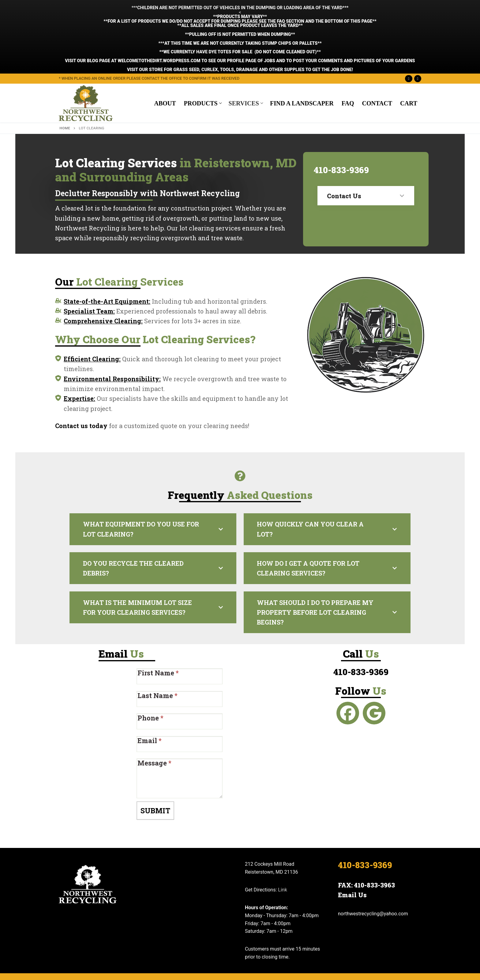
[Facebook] (409, 79)
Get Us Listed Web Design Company (196, 969)
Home (65, 128)
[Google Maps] (418, 79)
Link (282, 874)
